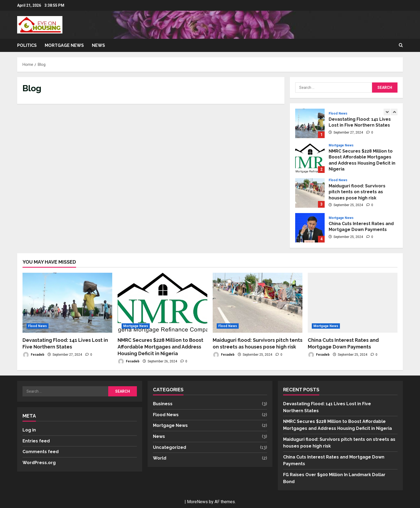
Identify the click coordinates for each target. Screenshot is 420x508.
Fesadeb (33, 355)
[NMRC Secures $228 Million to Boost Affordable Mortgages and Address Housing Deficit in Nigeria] (162, 303)
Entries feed (36, 441)
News (98, 45)
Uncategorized (170, 447)
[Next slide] (394, 112)
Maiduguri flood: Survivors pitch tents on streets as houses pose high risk (310, 193)
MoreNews (197, 502)
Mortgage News (64, 45)
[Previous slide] (387, 112)
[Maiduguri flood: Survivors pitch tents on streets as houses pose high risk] (258, 303)
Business (163, 404)
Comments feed (41, 452)
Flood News (338, 113)
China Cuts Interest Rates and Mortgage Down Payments (310, 228)
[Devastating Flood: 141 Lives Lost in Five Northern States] (67, 303)
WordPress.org (39, 463)
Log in (29, 430)
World (160, 458)
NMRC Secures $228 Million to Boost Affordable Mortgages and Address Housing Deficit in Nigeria (310, 158)
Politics (27, 45)
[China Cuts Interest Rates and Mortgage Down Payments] (353, 303)
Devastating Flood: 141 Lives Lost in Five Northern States (310, 123)
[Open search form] (401, 46)
